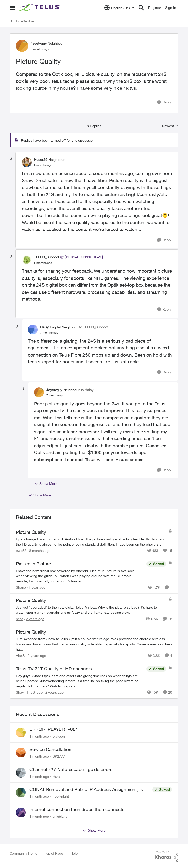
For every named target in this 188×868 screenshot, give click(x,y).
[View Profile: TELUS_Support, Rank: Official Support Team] (27, 260)
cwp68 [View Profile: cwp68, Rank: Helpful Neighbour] (21, 551)
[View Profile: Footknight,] (21, 792)
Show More (46, 484)
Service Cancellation (50, 749)
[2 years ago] (34, 619)
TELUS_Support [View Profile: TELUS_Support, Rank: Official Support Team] (46, 257)
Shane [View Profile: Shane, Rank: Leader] (21, 587)
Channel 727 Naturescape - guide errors (71, 769)
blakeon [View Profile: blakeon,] (59, 736)
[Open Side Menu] (12, 8)
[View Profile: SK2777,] (21, 753)
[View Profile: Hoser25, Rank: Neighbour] (27, 162)
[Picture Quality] (43, 165)
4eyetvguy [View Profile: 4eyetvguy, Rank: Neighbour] (39, 43)
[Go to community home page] (40, 8)
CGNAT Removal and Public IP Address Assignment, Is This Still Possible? (86, 790)
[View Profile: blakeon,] (21, 732)
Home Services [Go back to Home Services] (22, 21)
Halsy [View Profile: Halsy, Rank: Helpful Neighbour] (44, 327)
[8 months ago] (39, 551)
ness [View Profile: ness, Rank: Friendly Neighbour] (20, 619)
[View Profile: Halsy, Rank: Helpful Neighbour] (33, 330)
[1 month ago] (39, 736)
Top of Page (54, 853)
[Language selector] (119, 8)
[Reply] (164, 102)
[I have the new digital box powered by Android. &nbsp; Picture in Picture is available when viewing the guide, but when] (80, 576)
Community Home (23, 853)
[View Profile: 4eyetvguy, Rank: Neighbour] (22, 46)
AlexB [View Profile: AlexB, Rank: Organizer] (20, 656)
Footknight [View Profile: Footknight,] (61, 796)
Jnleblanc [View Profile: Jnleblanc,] (60, 816)
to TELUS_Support (93, 327)
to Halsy (87, 390)
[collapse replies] (11, 159)
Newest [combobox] (170, 126)
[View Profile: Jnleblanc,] (21, 813)
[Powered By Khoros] (167, 856)
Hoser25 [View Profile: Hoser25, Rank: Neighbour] (41, 160)
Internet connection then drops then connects (77, 809)
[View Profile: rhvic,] (21, 773)
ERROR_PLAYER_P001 (54, 729)
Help (74, 853)
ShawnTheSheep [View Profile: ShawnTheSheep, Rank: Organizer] (29, 692)
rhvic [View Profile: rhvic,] (56, 776)
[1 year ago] (36, 587)
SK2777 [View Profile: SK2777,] (59, 756)
